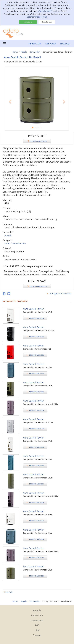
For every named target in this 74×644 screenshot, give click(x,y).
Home (15, 52)
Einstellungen (47, 22)
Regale (24, 52)
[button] (10, 115)
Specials (65, 44)
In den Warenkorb (37, 141)
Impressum (37, 615)
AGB (37, 625)
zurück (9, 592)
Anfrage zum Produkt (60, 294)
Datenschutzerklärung (37, 17)
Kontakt (37, 610)
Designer (51, 44)
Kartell (8, 235)
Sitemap (37, 635)
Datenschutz (37, 620)
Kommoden (35, 52)
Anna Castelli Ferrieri (15, 244)
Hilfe (37, 630)
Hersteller (35, 44)
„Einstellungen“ (45, 11)
